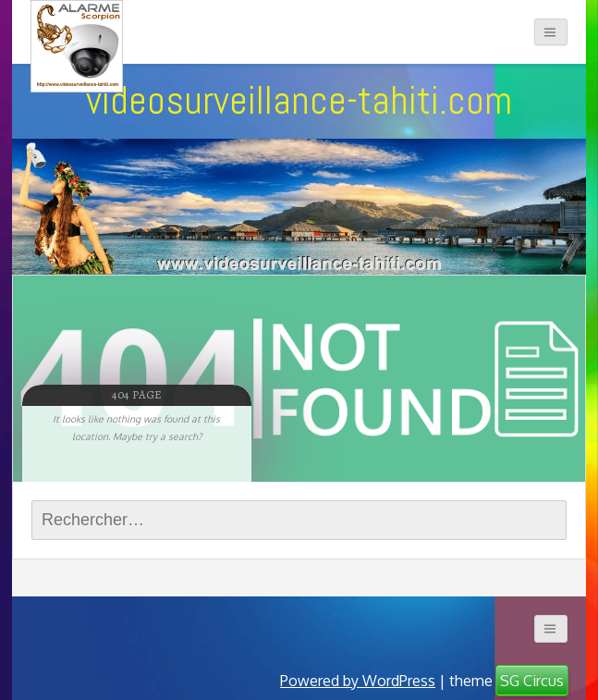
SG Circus (532, 681)
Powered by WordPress (358, 681)
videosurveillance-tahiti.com (299, 100)
